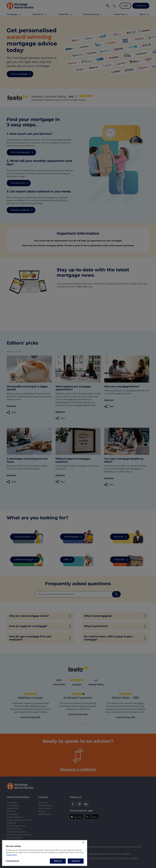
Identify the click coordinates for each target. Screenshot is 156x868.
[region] (45, 853)
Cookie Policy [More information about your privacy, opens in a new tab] (12, 855)
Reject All (58, 861)
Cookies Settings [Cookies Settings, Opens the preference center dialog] (12, 861)
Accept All (76, 861)
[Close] (83, 843)
